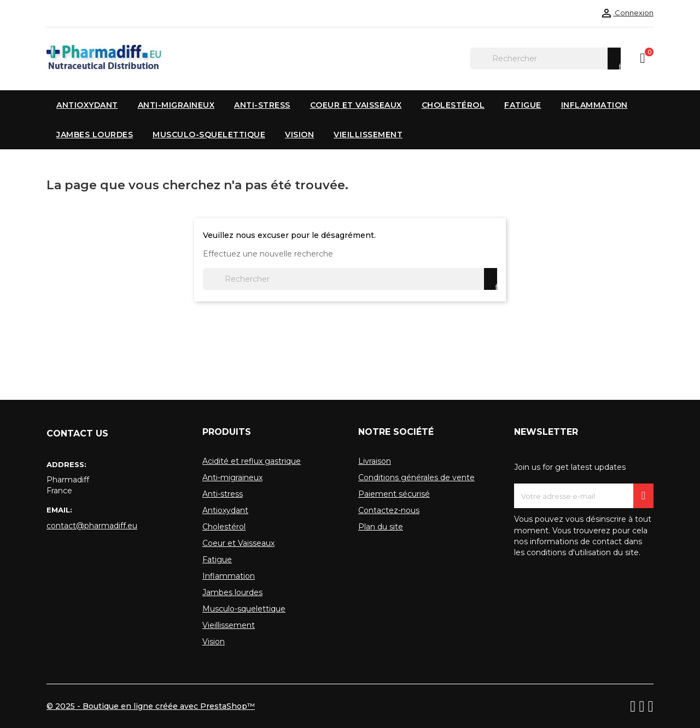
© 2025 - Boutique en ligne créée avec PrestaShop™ (151, 706)
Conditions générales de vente (416, 477)
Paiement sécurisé (394, 494)
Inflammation (229, 576)
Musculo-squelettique (244, 609)
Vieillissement (229, 625)
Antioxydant (225, 510)
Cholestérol (224, 527)
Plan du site (381, 527)
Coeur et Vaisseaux (238, 543)
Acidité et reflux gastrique (252, 461)
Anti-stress (223, 494)
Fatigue (217, 560)
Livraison (375, 461)
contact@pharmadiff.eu (92, 526)
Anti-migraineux (232, 477)
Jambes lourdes (232, 592)
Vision (214, 642)
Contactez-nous (389, 510)
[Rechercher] (546, 59)
